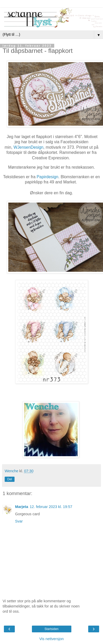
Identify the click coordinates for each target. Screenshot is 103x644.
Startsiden (51, 629)
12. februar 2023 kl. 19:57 (51, 507)
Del (10, 479)
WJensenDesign (28, 147)
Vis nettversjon (51, 639)
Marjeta (22, 507)
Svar (19, 521)
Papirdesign (47, 177)
